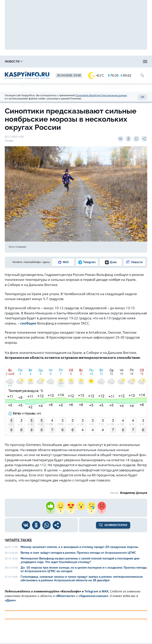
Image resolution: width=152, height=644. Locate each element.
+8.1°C (96, 76)
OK (142, 97)
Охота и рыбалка (82, 62)
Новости (14, 62)
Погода (27, 90)
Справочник (46, 62)
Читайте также (18, 540)
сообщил (28, 323)
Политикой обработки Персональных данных (101, 95)
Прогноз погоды (121, 62)
